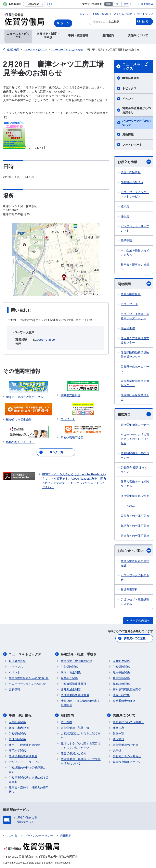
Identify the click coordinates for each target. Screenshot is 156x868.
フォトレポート (132, 145)
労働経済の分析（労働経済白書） (27, 770)
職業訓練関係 (121, 684)
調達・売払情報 (131, 172)
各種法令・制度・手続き (79, 654)
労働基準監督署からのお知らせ (136, 110)
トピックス (129, 88)
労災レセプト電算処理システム (135, 602)
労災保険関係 (69, 667)
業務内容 (118, 728)
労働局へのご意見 (135, 638)
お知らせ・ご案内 (134, 550)
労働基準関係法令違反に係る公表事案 (29, 780)
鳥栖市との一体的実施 (135, 526)
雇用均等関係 (121, 678)
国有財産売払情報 (132, 182)
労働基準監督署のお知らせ (135, 563)
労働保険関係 (121, 667)
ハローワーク (129, 304)
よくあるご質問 (123, 14)
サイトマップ (145, 14)
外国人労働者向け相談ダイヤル (135, 484)
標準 (108, 4)
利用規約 (66, 836)
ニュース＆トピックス (135, 66)
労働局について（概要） (128, 722)
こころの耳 (128, 506)
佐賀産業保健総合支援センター (135, 383)
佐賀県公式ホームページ (135, 369)
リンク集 (12, 836)
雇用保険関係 (121, 672)
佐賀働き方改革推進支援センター (135, 340)
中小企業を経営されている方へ (135, 253)
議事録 (117, 751)
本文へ (84, 14)
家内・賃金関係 (71, 672)
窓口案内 (67, 715)
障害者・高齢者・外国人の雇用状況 (29, 790)
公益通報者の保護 (124, 701)
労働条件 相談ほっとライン (134, 470)
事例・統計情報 (20, 715)
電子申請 (126, 241)
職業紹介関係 (69, 678)
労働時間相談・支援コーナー (135, 455)
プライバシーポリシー (39, 836)
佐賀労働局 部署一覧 (75, 728)
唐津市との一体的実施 (135, 536)
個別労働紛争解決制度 (135, 496)
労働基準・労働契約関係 (76, 661)
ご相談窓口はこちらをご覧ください (81, 736)
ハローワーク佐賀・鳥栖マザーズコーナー (135, 316)
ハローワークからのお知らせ (136, 123)
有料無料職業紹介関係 (127, 689)
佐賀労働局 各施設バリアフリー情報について (81, 761)
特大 (126, 4)
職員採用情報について (127, 762)
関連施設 (118, 739)
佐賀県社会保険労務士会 (135, 397)
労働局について (124, 715)
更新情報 (128, 134)
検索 (145, 22)
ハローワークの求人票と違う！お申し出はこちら (135, 439)
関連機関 (134, 284)
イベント (128, 99)
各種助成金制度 (71, 689)
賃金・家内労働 (19, 728)
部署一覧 (118, 734)
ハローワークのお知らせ (135, 577)
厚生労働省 (147, 4)
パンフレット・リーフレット (135, 228)
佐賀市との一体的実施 (135, 516)
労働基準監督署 (131, 294)
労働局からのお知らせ (127, 756)
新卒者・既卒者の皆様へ (135, 267)
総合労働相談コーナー (135, 425)
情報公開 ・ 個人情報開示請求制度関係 (80, 703)
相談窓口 (134, 414)
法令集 (125, 216)
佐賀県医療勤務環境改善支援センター (135, 355)
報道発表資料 (131, 78)
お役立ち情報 (134, 162)
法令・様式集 (121, 695)
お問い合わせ (101, 14)
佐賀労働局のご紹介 (74, 753)
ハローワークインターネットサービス (135, 194)
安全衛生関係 (121, 661)
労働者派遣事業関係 (74, 684)
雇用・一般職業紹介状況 (24, 745)
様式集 (125, 206)
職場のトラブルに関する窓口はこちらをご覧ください (81, 746)
